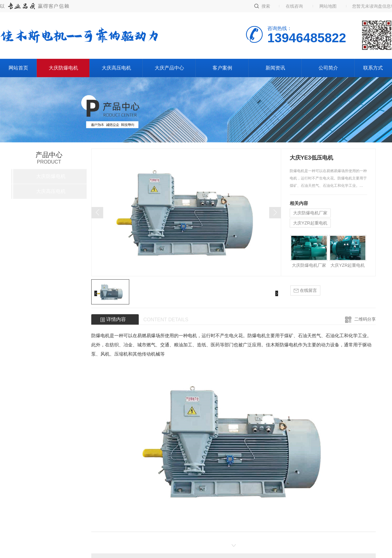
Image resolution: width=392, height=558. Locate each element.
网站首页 (18, 68)
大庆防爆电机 (63, 68)
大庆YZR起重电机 (310, 223)
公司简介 (328, 68)
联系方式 (373, 68)
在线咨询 (294, 6)
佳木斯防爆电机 (282, 345)
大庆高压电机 (116, 68)
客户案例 (222, 68)
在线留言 (305, 290)
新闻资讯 (275, 68)
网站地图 (328, 6)
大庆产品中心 (169, 68)
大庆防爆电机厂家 (310, 213)
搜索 (266, 6)
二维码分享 (365, 319)
